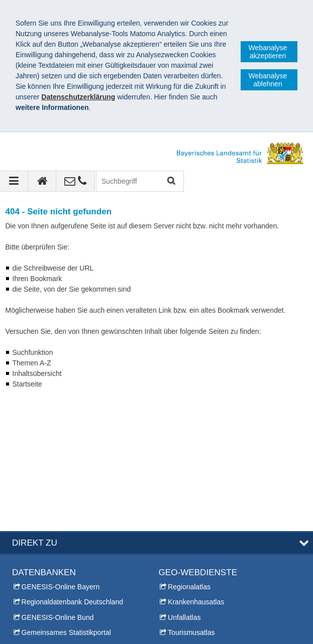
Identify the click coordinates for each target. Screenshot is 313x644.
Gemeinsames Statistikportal (66, 501)
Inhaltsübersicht (183, 561)
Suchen (171, 181)
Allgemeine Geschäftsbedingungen (241, 628)
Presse (23, 561)
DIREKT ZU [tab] (35, 412)
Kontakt (24, 545)
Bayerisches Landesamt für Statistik (80, 618)
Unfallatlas (184, 486)
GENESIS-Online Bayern (61, 456)
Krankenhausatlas (196, 471)
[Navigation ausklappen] (14, 181)
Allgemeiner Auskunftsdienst (56, 576)
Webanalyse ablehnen (268, 80)
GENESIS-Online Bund (58, 486)
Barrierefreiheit (147, 628)
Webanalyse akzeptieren (268, 52)
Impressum (34, 628)
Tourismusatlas (191, 501)
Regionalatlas (189, 456)
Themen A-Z (178, 545)
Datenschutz (88, 628)
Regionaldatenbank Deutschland (72, 471)
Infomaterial (30, 591)
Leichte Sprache (184, 576)
